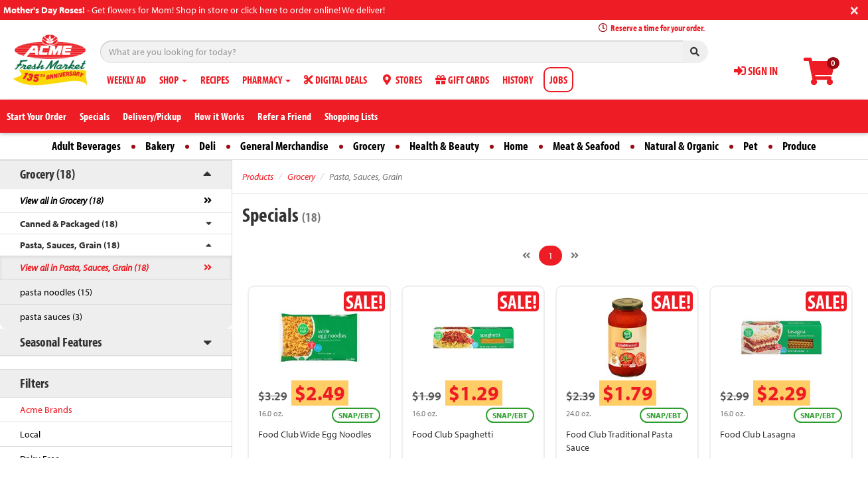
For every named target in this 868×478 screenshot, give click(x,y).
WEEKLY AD (126, 80)
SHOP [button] (173, 80)
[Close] (854, 9)
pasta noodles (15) (56, 292)
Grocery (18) (47, 174)
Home (516, 146)
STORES (401, 80)
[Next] (575, 256)
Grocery (369, 146)
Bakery (160, 146)
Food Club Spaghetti (453, 434)
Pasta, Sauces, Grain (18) (70, 245)
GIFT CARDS (462, 80)
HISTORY (518, 80)
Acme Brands (46, 410)
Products (258, 177)
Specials (95, 116)
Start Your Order (36, 116)
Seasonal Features (61, 342)
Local (30, 434)
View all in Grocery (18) (62, 200)
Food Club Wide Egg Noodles (315, 434)
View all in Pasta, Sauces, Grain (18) (84, 268)
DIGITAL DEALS (335, 80)
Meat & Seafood (586, 146)
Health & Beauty (444, 146)
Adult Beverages (86, 146)
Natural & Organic (682, 146)
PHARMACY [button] (266, 80)
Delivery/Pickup (152, 116)
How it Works (219, 116)
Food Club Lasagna (758, 434)
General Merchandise (284, 146)
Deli (207, 146)
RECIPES (215, 80)
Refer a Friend (284, 116)
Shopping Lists (351, 116)
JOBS (558, 80)
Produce (799, 146)
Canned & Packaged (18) (69, 224)
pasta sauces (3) (51, 317)
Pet (751, 146)
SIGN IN (756, 71)
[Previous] (526, 256)
